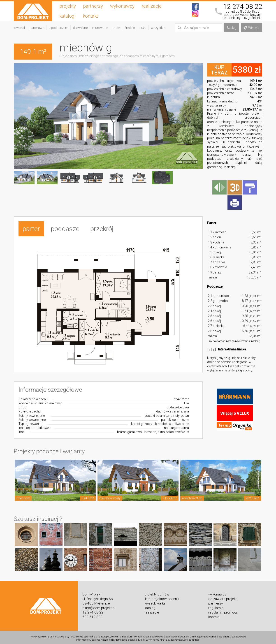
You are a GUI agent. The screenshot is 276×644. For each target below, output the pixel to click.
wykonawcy (122, 6)
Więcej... (252, 28)
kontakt (90, 16)
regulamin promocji (223, 610)
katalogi (67, 16)
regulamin (216, 606)
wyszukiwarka (155, 601)
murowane (100, 28)
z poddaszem (58, 28)
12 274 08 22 (243, 7)
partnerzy (93, 6)
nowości (19, 28)
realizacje (152, 6)
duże (143, 28)
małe (116, 28)
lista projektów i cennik (162, 597)
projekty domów (157, 592)
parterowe (37, 28)
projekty (68, 6)
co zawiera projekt (223, 597)
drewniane (80, 28)
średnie (130, 28)
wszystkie (158, 28)
